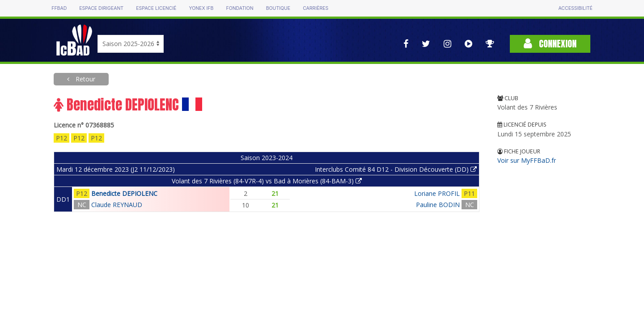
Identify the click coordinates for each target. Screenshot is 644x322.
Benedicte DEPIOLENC (124, 193)
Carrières (316, 8)
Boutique (278, 8)
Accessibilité (575, 8)
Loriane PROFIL (437, 193)
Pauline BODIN (438, 205)
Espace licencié (156, 8)
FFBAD (59, 8)
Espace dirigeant (101, 8)
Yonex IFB (201, 8)
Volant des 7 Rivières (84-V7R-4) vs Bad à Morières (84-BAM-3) (267, 181)
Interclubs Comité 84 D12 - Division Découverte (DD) (396, 169)
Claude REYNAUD (117, 205)
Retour (85, 79)
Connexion (550, 44)
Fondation (239, 8)
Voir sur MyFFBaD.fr (527, 160)
